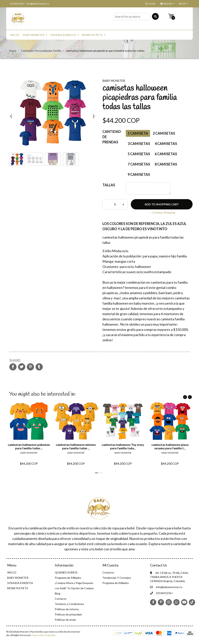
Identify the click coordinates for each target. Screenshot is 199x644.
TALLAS (109, 185)
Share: (15, 360)
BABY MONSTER (34, 35)
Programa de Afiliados (68, 578)
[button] (167, 4)
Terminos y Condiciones (69, 604)
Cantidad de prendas (112, 137)
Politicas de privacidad (68, 614)
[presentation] (11, 118)
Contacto (61, 599)
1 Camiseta (138, 133)
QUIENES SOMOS (66, 572)
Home (13, 51)
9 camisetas (139, 174)
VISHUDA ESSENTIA (63, 35)
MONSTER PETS (92, 35)
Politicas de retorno (67, 609)
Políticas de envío (65, 620)
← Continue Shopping (162, 212)
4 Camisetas (166, 144)
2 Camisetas (164, 133)
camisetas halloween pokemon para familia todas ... (29, 447)
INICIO (15, 35)
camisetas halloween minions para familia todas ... (76, 447)
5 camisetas (139, 154)
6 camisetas (166, 154)
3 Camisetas (139, 144)
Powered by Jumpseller (43, 635)
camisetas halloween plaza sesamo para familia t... (170, 447)
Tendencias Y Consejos (117, 578)
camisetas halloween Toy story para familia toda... (123, 447)
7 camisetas (139, 164)
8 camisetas (166, 164)
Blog (58, 593)
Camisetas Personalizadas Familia (41, 51)
